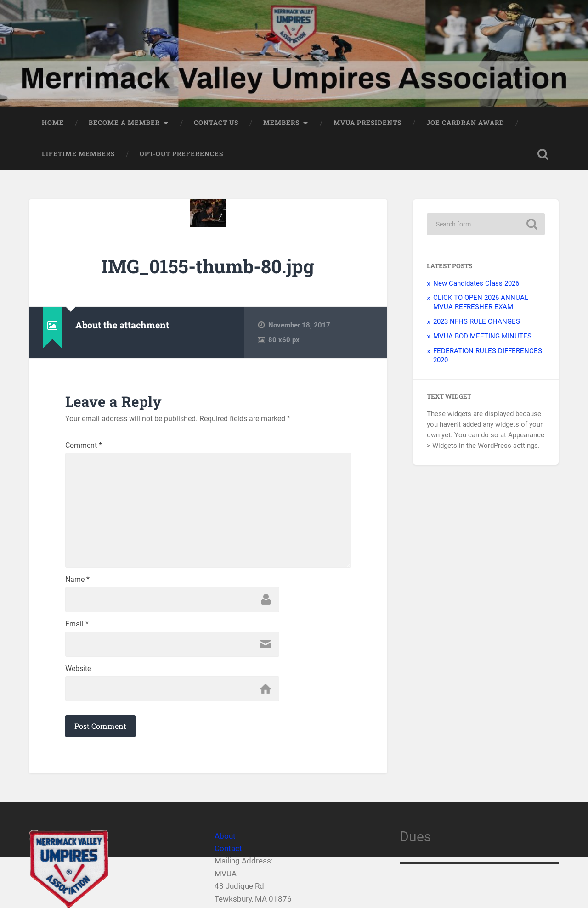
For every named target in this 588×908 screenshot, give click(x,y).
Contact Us (216, 123)
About (225, 836)
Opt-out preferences (181, 154)
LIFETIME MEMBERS (78, 154)
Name (77, 580)
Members (281, 123)
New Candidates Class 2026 (476, 283)
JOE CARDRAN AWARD (465, 123)
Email (77, 624)
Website (78, 669)
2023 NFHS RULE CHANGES (477, 321)
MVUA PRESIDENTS (367, 123)
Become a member (124, 123)
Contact (228, 848)
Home (53, 123)
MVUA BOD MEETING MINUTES (482, 336)
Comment (84, 446)
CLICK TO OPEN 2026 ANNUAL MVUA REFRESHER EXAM (481, 302)
